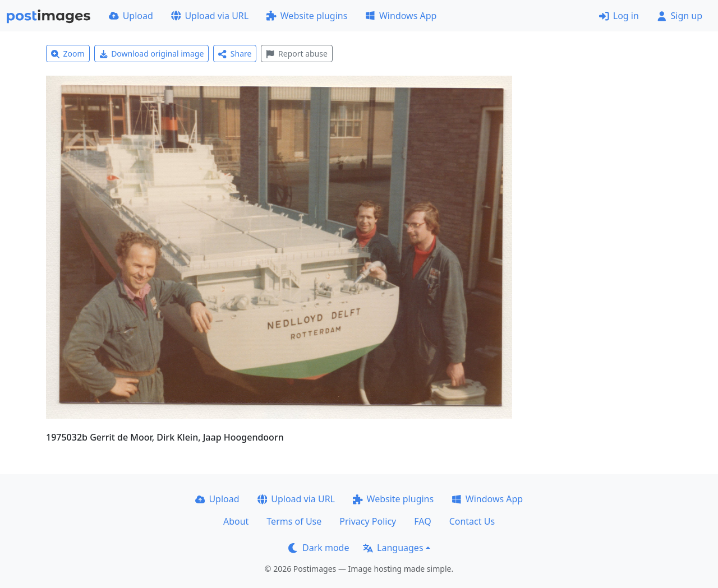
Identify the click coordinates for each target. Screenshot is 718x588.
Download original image (152, 54)
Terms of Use (294, 521)
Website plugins (307, 16)
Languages (393, 548)
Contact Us (472, 521)
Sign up (680, 16)
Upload (131, 16)
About (236, 521)
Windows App (401, 16)
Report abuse (296, 54)
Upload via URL (210, 16)
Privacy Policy (368, 521)
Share (235, 54)
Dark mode (319, 548)
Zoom (68, 54)
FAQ (422, 521)
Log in (619, 16)
